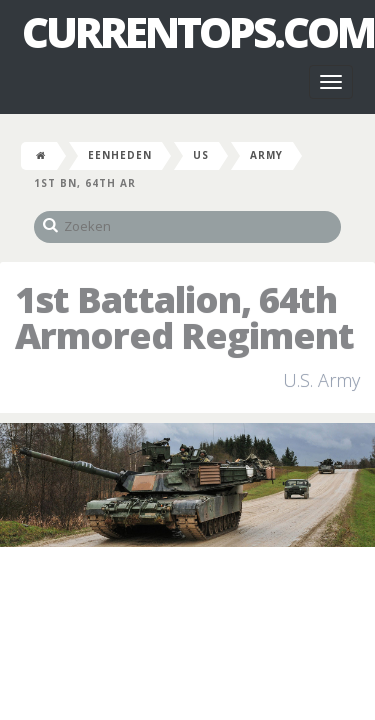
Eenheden (120, 155)
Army (266, 155)
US (201, 155)
